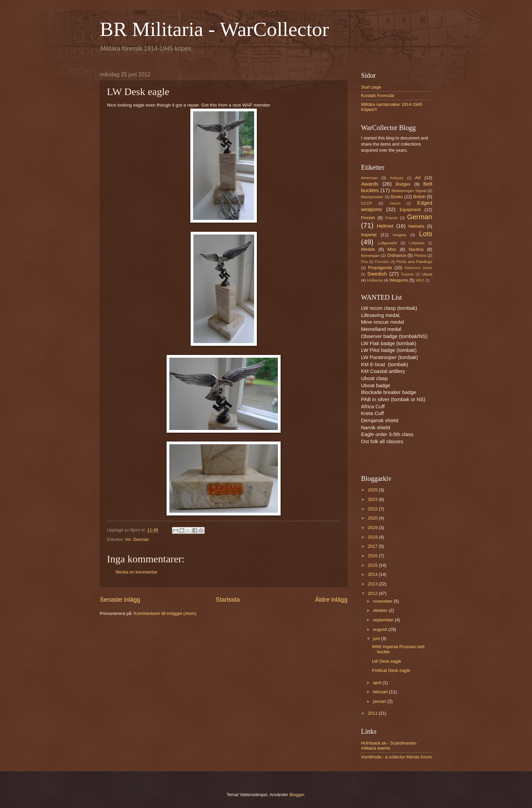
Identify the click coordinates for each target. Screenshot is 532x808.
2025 (373, 490)
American (369, 178)
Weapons (399, 280)
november (383, 601)
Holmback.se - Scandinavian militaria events (389, 746)
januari (380, 701)
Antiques (397, 178)
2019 (373, 528)
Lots (426, 234)
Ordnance (396, 255)
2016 (373, 556)
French (392, 218)
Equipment (410, 210)
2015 (373, 565)
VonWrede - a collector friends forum (396, 757)
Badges (403, 184)
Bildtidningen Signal (409, 191)
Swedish (377, 274)
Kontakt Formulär (378, 96)
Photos (420, 256)
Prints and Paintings (414, 262)
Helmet (385, 226)
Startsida (227, 600)
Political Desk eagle (391, 670)
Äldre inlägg (331, 600)
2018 (373, 537)
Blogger (297, 795)
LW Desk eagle (386, 661)
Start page (371, 87)
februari (381, 692)
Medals (368, 249)
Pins (364, 262)
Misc (392, 249)
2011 (373, 713)
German (141, 539)
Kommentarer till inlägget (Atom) (165, 613)
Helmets (416, 226)
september (384, 620)
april (378, 683)
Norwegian (370, 256)
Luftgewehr (387, 243)
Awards (370, 184)
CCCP (367, 203)
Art (128, 539)
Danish (395, 203)
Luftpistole (417, 243)
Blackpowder (372, 197)
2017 (373, 546)
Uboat (427, 274)
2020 (373, 518)
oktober (381, 610)
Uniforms (375, 280)
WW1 (420, 280)
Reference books (419, 268)
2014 (373, 574)
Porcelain (382, 262)
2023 (373, 499)
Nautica (416, 249)
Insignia (399, 235)
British (420, 197)
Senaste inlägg (120, 600)
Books (397, 197)
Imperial (369, 235)
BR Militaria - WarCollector (214, 29)
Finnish (368, 218)
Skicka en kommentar (136, 572)
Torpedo (407, 274)
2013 (373, 584)
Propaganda (380, 268)
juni (377, 638)
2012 (373, 593)
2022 (373, 509)
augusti (381, 629)
